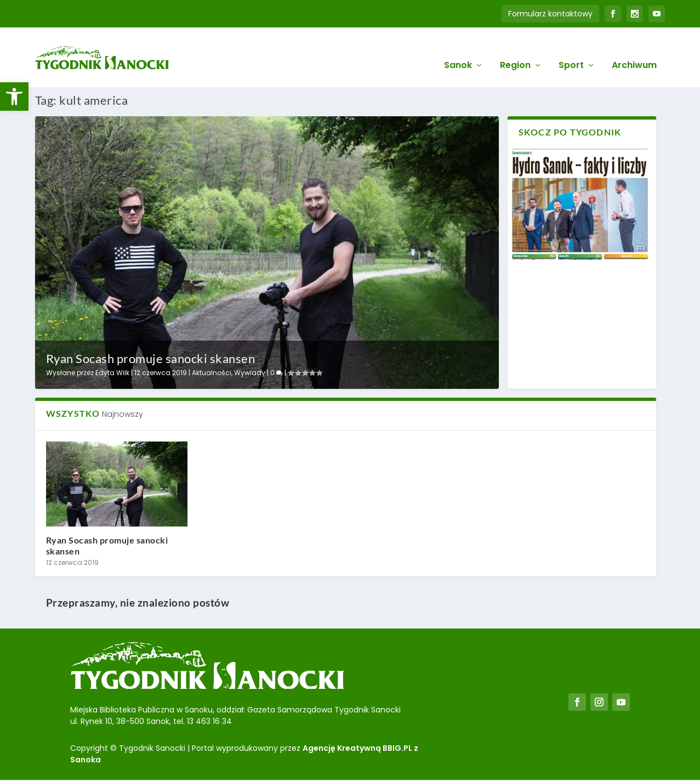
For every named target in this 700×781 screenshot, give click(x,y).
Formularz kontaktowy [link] (550, 14)
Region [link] (515, 50)
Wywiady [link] (250, 373)
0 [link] (277, 373)
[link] (14, 97)
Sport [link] (571, 50)
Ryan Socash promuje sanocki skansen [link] (151, 358)
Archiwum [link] (634, 50)
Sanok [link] (458, 50)
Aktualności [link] (212, 373)
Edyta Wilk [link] (112, 373)
